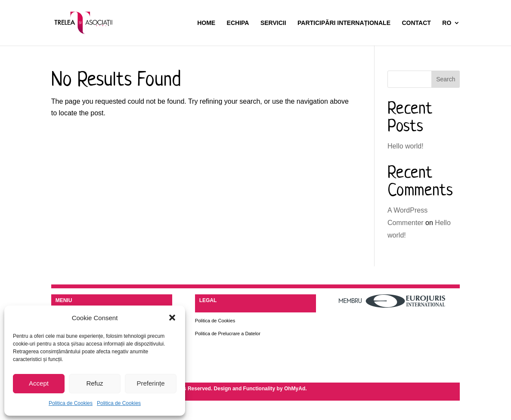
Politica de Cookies (71, 403)
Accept (39, 383)
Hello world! (406, 146)
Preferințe (150, 383)
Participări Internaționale (344, 23)
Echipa (238, 23)
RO (447, 23)
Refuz (94, 383)
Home (206, 23)
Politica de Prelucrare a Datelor (228, 334)
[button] (172, 318)
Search (446, 79)
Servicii (273, 23)
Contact (416, 23)
